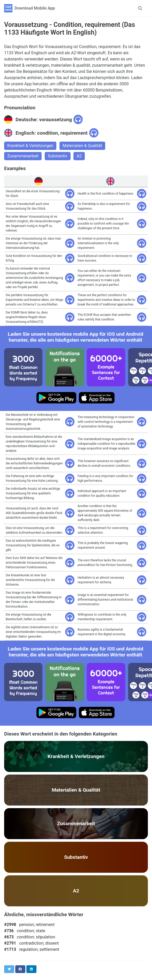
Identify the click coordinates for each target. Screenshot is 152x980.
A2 (79, 156)
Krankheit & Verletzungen (30, 146)
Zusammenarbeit (23, 156)
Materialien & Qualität (82, 146)
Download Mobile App (35, 8)
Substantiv (58, 156)
